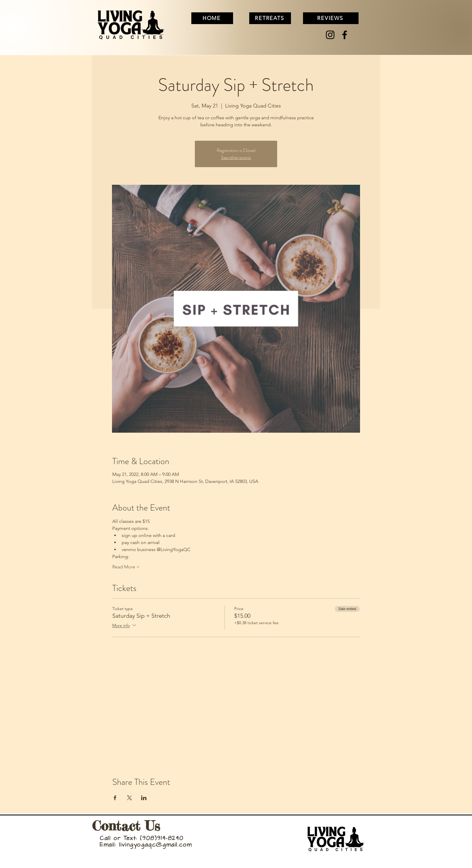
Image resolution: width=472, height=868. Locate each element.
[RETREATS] (270, 18)
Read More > (126, 567)
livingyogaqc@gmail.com (155, 845)
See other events (236, 157)
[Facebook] (345, 35)
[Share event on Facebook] (115, 798)
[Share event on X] (129, 798)
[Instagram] (330, 35)
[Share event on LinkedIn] (144, 798)
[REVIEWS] (331, 18)
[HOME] (212, 18)
